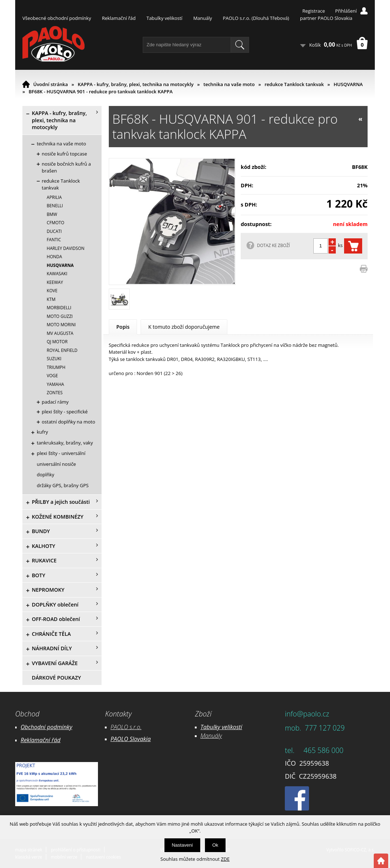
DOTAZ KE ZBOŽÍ (273, 245)
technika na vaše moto (229, 84)
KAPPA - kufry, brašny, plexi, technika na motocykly (136, 84)
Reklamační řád (119, 18)
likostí (235, 727)
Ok (215, 845)
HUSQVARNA (348, 84)
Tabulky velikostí (164, 18)
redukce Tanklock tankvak (294, 84)
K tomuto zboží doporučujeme (184, 327)
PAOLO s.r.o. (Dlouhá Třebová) (256, 18)
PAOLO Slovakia (131, 739)
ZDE (225, 859)
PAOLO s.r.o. (126, 727)
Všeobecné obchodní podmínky (57, 18)
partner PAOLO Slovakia (326, 18)
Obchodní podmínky (46, 727)
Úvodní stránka (51, 84)
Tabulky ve (214, 727)
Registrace (314, 11)
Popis (123, 327)
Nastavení (182, 845)
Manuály (203, 18)
